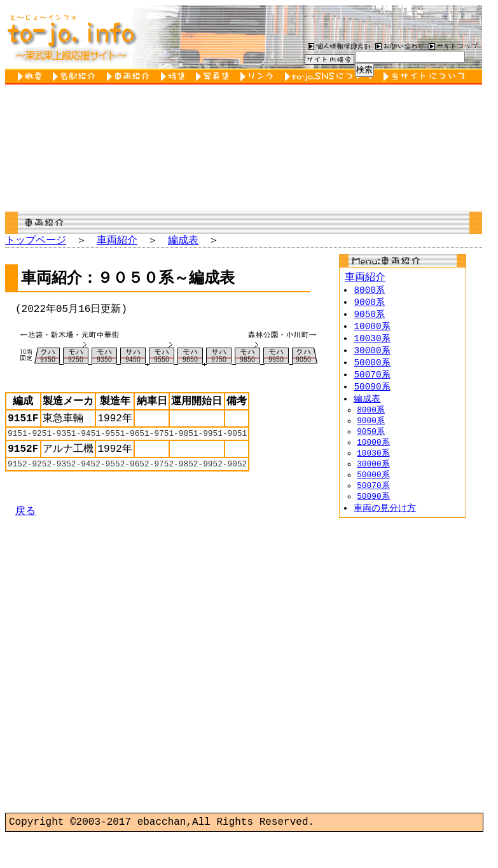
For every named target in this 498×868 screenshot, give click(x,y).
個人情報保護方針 (338, 46)
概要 (32, 77)
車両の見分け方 (385, 528)
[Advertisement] (403, 822)
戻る (25, 531)
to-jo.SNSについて (331, 77)
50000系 (372, 369)
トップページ (36, 241)
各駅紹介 (77, 77)
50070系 (372, 382)
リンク (259, 77)
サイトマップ (453, 46)
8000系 (369, 293)
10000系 (372, 331)
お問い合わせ (398, 46)
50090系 (372, 394)
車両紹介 (131, 77)
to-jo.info (70, 37)
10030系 (372, 343)
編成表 (183, 241)
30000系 (372, 356)
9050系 (369, 318)
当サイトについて (426, 77)
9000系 (369, 305)
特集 (175, 77)
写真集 (215, 77)
